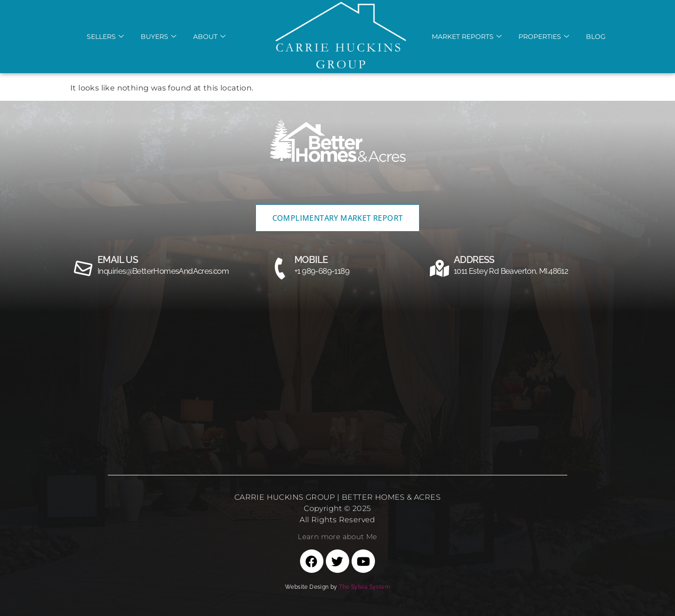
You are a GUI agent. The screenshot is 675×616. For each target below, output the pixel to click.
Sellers (105, 37)
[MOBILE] (280, 269)
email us (118, 260)
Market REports (467, 37)
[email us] (83, 269)
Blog (596, 37)
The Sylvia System (364, 587)
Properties (544, 37)
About (209, 37)
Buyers (158, 37)
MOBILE (311, 260)
